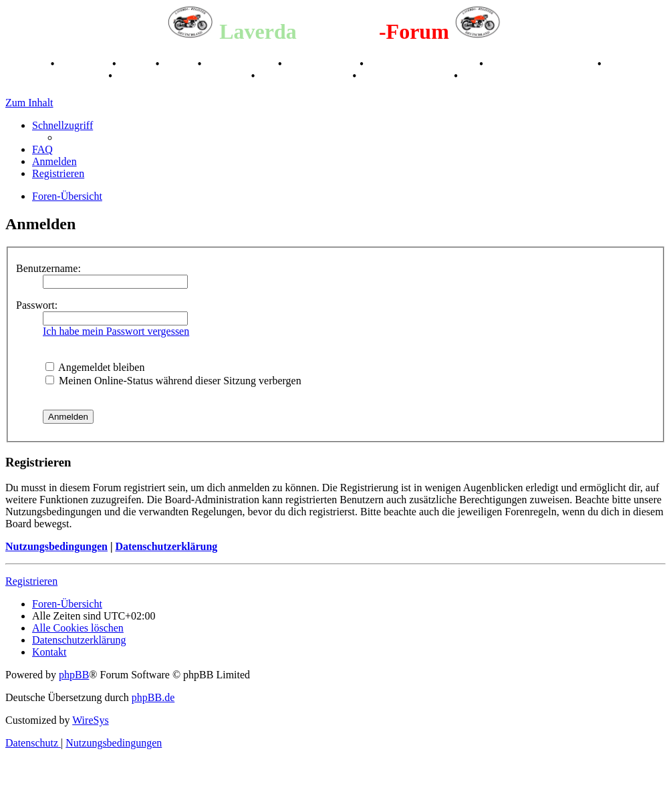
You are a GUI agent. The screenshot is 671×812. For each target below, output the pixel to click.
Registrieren (31, 581)
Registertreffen (241, 64)
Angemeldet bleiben (95, 367)
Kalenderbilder (322, 64)
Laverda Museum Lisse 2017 (183, 76)
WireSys (90, 720)
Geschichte (85, 64)
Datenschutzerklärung (166, 546)
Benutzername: (48, 268)
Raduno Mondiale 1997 (542, 64)
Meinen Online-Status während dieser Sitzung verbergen (173, 381)
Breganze (27, 64)
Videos (180, 64)
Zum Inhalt (29, 103)
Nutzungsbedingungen (56, 546)
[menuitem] (42, 149)
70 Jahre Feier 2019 (305, 76)
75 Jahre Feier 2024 (406, 76)
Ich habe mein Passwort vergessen (116, 331)
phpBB (74, 675)
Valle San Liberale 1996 (423, 64)
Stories (137, 64)
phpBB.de (153, 697)
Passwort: (37, 305)
